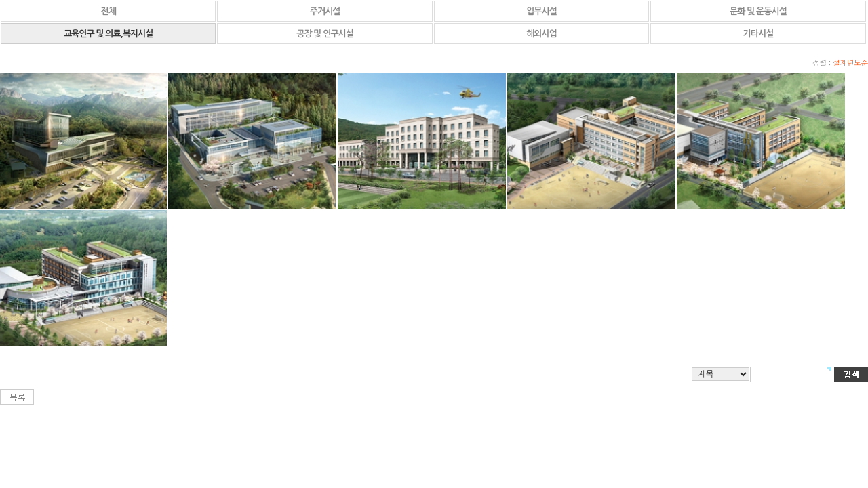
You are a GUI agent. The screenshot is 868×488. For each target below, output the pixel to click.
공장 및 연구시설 (325, 34)
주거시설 (325, 11)
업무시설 (541, 11)
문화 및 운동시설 (758, 11)
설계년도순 (850, 63)
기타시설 (758, 34)
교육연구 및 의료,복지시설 (108, 34)
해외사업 (541, 34)
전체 (108, 11)
